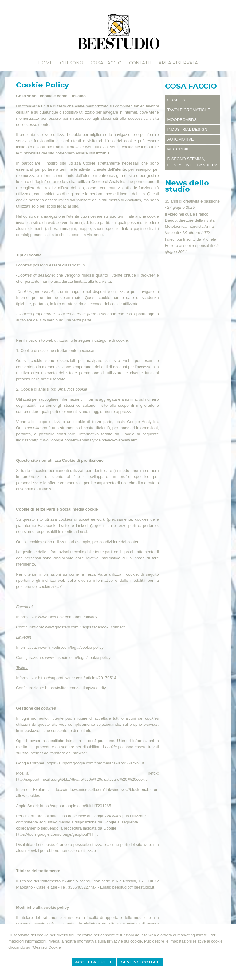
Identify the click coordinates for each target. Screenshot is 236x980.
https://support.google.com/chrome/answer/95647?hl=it (95, 763)
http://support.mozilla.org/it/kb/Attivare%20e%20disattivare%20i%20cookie (82, 779)
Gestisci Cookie (140, 962)
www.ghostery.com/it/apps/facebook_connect (85, 627)
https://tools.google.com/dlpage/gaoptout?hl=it (57, 834)
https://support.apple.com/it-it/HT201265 (75, 806)
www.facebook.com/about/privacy (68, 617)
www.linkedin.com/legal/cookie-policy (71, 647)
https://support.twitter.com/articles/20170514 (77, 678)
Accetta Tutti (94, 962)
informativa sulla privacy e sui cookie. (110, 941)
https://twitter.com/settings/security (76, 688)
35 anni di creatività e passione (193, 201)
